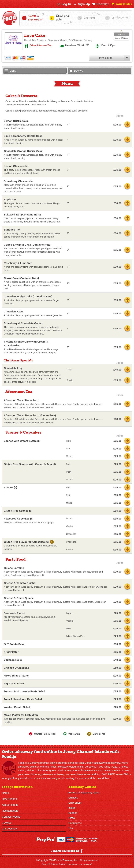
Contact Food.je (11, 817)
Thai (71, 828)
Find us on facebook (67, 851)
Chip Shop (75, 803)
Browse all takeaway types (84, 792)
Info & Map (106, 58)
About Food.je (10, 805)
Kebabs (73, 813)
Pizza (72, 818)
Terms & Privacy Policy (54, 864)
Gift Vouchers (10, 829)
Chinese (73, 798)
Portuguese (75, 823)
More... (109, 778)
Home (5, 793)
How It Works (10, 799)
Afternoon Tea (44, 45)
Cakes (33, 45)
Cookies (7, 823)
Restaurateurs (10, 811)
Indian (72, 808)
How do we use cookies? (80, 864)
